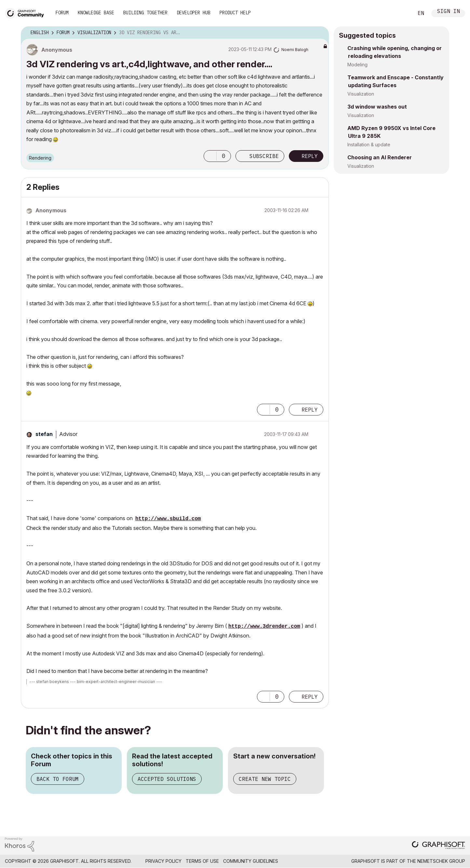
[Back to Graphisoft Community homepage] (27, 13)
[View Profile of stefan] (44, 434)
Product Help (235, 13)
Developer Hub (194, 13)
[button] (210, 156)
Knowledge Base (96, 13)
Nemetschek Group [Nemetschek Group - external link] (441, 861)
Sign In (449, 12)
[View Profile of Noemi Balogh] (295, 50)
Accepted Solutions (167, 779)
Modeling (357, 65)
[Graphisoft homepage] (438, 846)
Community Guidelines (251, 861)
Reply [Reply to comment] (310, 410)
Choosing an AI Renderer (380, 157)
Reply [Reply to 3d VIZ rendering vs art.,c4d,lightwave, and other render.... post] (310, 156)
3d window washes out (377, 107)
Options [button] (320, 33)
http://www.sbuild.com (168, 519)
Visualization (361, 94)
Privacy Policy (163, 861)
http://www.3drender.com (264, 626)
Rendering (40, 158)
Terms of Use (202, 861)
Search (401, 13)
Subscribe (264, 156)
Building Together (145, 13)
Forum (62, 13)
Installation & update (369, 145)
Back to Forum (58, 779)
